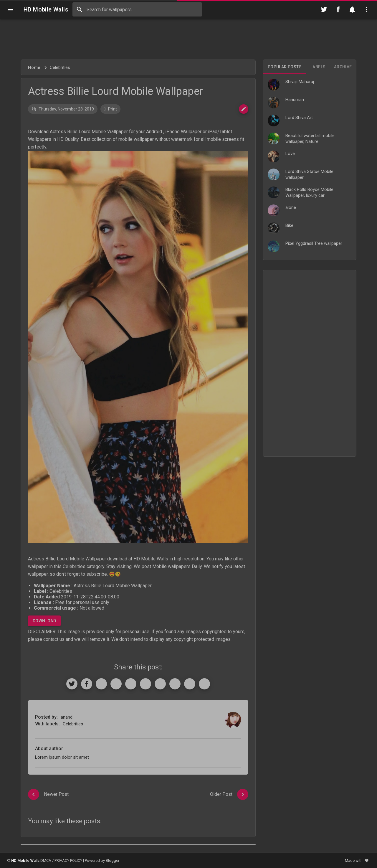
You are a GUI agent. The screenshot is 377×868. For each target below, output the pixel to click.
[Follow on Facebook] (338, 9)
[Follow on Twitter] (324, 9)
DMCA (46, 860)
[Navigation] (11, 9)
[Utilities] (366, 9)
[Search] (80, 9)
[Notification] (352, 9)
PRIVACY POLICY (68, 860)
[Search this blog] (137, 9)
